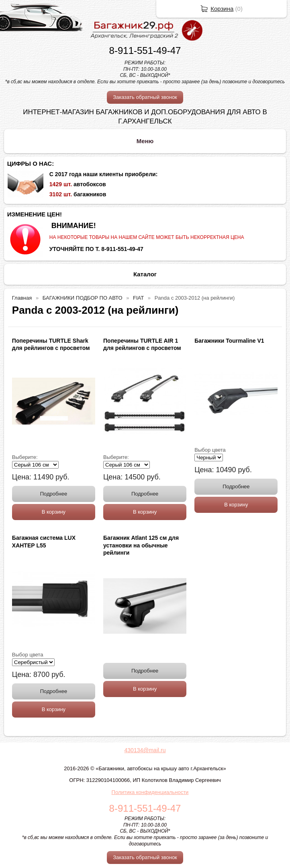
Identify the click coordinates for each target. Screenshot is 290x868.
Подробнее (54, 494)
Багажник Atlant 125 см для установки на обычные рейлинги (141, 545)
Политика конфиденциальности (150, 792)
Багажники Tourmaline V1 (229, 341)
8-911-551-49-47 (145, 50)
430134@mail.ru (145, 750)
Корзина (222, 9)
